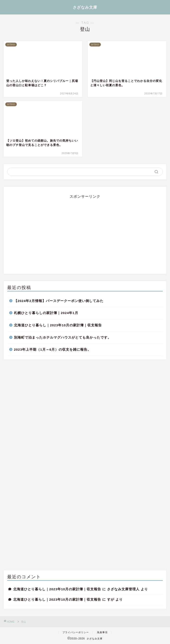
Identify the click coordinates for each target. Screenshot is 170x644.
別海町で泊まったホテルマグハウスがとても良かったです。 (63, 338)
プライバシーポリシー (76, 632)
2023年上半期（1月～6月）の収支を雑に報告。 (52, 350)
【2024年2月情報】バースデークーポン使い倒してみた (59, 301)
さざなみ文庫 (85, 7)
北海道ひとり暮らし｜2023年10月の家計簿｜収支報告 (58, 325)
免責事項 (102, 632)
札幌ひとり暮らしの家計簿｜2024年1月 (46, 313)
